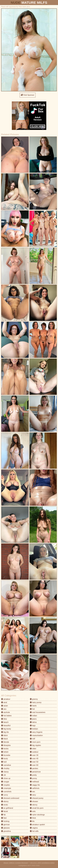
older (33, 749)
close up (6, 778)
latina (33, 722)
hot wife (34, 831)
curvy (5, 795)
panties (34, 768)
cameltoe (6, 765)
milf (32, 739)
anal (4, 702)
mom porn (35, 742)
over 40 (34, 759)
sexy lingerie (36, 732)
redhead (34, 782)
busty (5, 759)
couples (6, 785)
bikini (4, 735)
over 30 (34, 755)
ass (4, 709)
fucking (5, 821)
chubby (5, 768)
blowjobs (6, 745)
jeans (33, 719)
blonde (5, 742)
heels (33, 706)
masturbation (36, 735)
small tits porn (37, 808)
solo (33, 811)
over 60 (34, 765)
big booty (6, 729)
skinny (34, 805)
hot (32, 709)
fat (3, 815)
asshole (6, 712)
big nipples (35, 745)
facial (4, 811)
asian (5, 706)
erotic (5, 805)
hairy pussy (36, 702)
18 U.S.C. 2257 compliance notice (42, 863)
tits (32, 821)
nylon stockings (37, 815)
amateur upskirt (37, 825)
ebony (5, 801)
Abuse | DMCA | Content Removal (16, 863)
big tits (5, 732)
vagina (34, 828)
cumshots (6, 792)
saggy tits (35, 785)
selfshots (35, 788)
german (5, 825)
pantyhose (35, 772)
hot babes (6, 716)
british (5, 752)
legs (33, 726)
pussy (33, 778)
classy (5, 772)
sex (32, 792)
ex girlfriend (7, 808)
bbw (4, 719)
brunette (6, 755)
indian (33, 716)
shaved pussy (37, 798)
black (4, 739)
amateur (6, 699)
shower (34, 801)
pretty (33, 775)
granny (34, 699)
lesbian (34, 729)
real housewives (38, 712)
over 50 (34, 762)
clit (3, 775)
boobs (5, 749)
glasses (5, 828)
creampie (6, 788)
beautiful (6, 726)
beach (5, 722)
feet (4, 818)
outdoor (34, 752)
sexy (33, 795)
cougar (5, 782)
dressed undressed (10, 798)
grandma (6, 831)
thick (33, 818)
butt (4, 762)
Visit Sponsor (28, 95)
